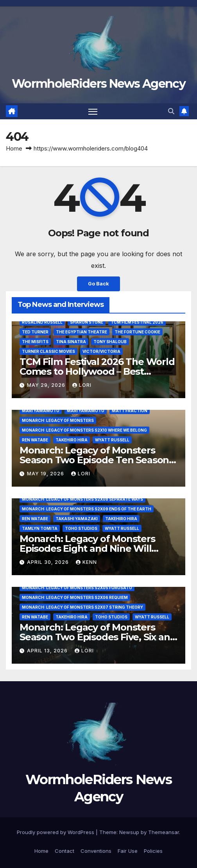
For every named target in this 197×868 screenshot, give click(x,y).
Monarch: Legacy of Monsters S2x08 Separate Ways (82, 499)
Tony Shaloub (110, 342)
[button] (171, 111)
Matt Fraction (130, 411)
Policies (153, 851)
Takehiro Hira (72, 440)
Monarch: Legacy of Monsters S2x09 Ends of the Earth (87, 509)
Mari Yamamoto (41, 411)
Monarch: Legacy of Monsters (58, 420)
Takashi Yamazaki (77, 519)
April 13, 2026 (48, 651)
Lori (82, 385)
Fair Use (128, 851)
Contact (64, 851)
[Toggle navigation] (93, 112)
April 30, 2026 (49, 562)
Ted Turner (35, 332)
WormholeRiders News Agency (98, 84)
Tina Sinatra (71, 342)
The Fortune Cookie (137, 332)
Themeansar (164, 832)
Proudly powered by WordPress (56, 832)
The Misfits (35, 342)
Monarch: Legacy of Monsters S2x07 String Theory (82, 607)
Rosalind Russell (42, 322)
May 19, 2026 (46, 474)
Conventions (96, 851)
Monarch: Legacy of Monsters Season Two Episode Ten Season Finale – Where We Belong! (94, 460)
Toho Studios (81, 528)
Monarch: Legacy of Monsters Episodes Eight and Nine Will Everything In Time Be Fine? (87, 548)
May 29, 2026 (47, 385)
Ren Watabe (35, 440)
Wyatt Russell (112, 440)
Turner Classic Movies (48, 351)
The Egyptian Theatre (81, 332)
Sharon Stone (87, 322)
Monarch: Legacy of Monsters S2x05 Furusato (77, 588)
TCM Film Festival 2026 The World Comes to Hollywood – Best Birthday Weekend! (97, 371)
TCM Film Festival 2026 (137, 322)
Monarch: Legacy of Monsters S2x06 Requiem (75, 597)
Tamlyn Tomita (40, 528)
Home (14, 148)
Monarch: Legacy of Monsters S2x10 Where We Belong (84, 430)
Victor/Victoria (101, 351)
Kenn (86, 562)
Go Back (98, 284)
